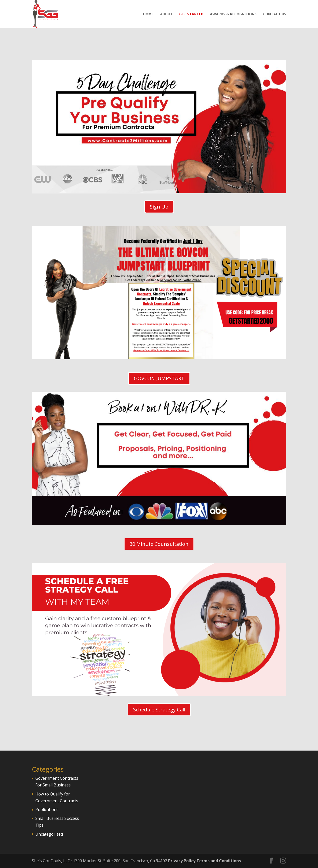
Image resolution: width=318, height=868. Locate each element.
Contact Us (275, 14)
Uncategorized (49, 834)
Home (148, 14)
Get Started (191, 14)
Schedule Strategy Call (159, 710)
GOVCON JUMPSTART (159, 378)
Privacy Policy (182, 861)
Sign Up (159, 207)
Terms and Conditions (219, 861)
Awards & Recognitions (233, 14)
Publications (47, 810)
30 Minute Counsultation (159, 544)
